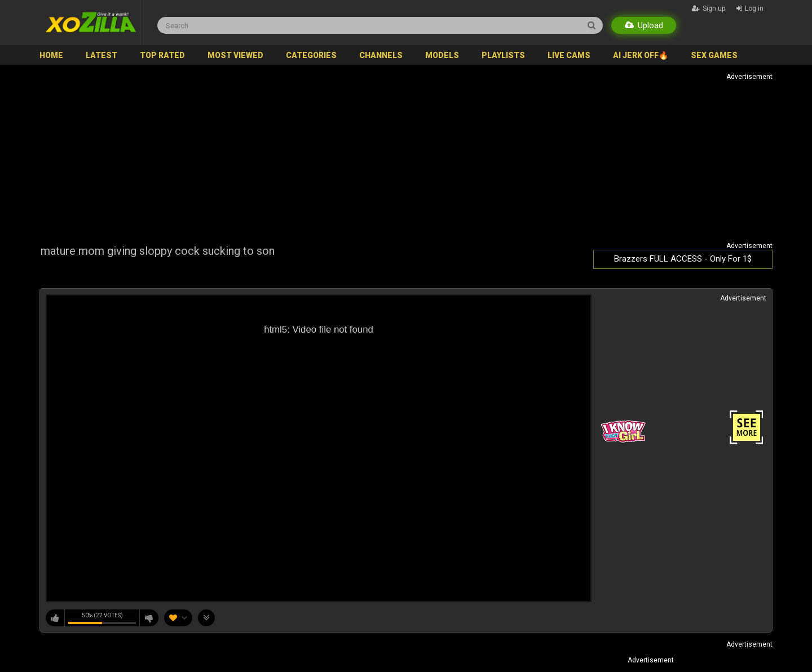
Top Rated (162, 55)
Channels (381, 55)
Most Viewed (235, 55)
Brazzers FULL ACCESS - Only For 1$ (683, 259)
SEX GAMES (714, 55)
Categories (311, 55)
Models (442, 55)
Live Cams (569, 55)
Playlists (503, 55)
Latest (101, 55)
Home (51, 55)
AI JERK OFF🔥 (641, 55)
